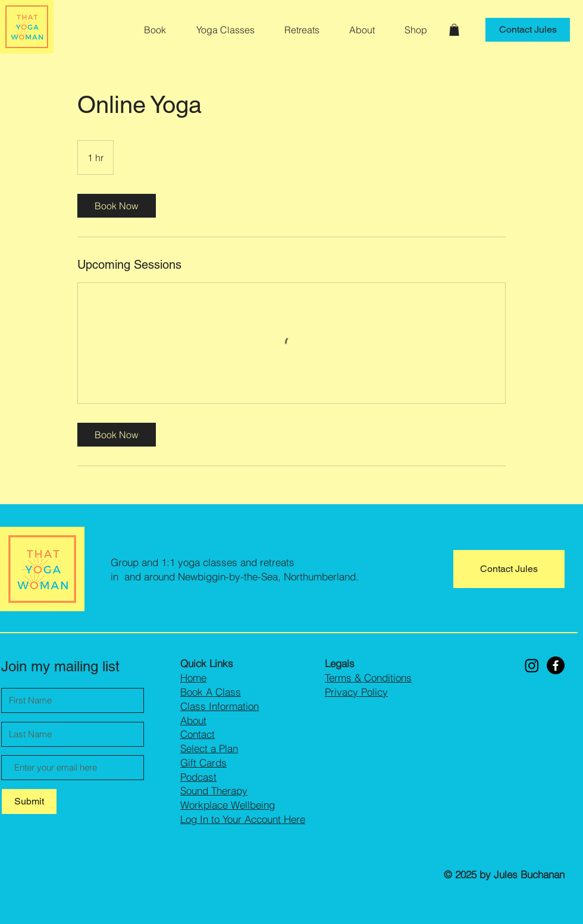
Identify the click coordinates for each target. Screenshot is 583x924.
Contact (198, 734)
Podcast (198, 777)
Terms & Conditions (368, 678)
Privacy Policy (356, 692)
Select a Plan (209, 748)
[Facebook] (556, 665)
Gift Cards (203, 763)
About (193, 720)
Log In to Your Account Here (243, 819)
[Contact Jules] (528, 30)
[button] (231, 30)
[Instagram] (532, 665)
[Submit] (29, 802)
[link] (117, 206)
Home (193, 678)
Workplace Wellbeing (228, 805)
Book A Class (211, 692)
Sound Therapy (214, 791)
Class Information (220, 706)
